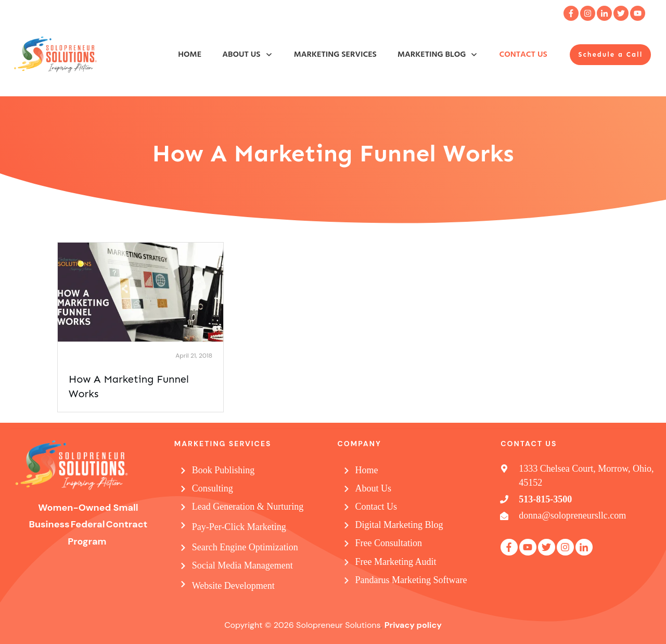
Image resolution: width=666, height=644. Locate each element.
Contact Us (376, 507)
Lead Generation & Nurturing (248, 507)
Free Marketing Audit (396, 562)
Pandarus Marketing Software (411, 580)
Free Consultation (389, 543)
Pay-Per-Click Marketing (239, 527)
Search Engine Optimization (245, 547)
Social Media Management (242, 565)
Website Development (233, 586)
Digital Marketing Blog (399, 525)
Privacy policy (413, 625)
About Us (374, 488)
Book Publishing (223, 470)
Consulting (213, 488)
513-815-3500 (545, 499)
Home (367, 470)
